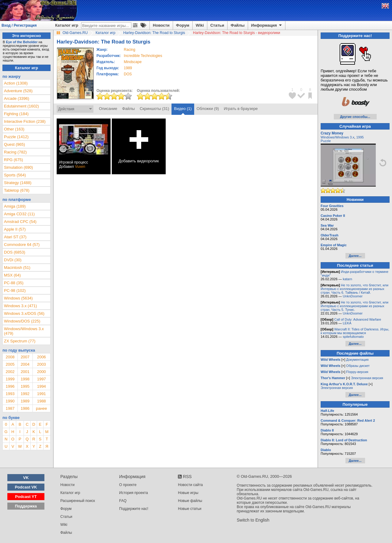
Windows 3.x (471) (21, 306)
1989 (128, 68)
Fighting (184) (16, 114)
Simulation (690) (19, 167)
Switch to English (253, 520)
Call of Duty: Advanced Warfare (358, 319)
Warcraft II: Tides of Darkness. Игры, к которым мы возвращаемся (355, 331)
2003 (41, 364)
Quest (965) (15, 144)
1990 (10, 401)
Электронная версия (367, 378)
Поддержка (26, 506)
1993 (10, 394)
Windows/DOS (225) (22, 321)
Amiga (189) (15, 206)
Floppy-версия (357, 372)
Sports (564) (15, 175)
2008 (10, 357)
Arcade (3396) (17, 98)
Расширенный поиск (78, 501)
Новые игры (188, 493)
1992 (25, 394)
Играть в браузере (241, 109)
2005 (10, 364)
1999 (10, 379)
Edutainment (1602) (21, 106)
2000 (41, 372)
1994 (41, 386)
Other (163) (14, 129)
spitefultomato (353, 337)
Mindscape (133, 62)
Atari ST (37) (15, 237)
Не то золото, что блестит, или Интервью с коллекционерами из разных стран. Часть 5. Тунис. (354, 306)
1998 (25, 379)
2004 (25, 364)
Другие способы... (355, 117)
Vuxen (80, 167)
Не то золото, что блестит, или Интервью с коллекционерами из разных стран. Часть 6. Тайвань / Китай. (354, 289)
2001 (25, 372)
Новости (161, 25)
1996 (10, 386)
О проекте (128, 485)
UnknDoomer (353, 296)
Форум (183, 25)
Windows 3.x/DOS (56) (24, 313)
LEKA (347, 323)
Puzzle (326, 141)
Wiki (200, 25)
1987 (10, 408)
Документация (357, 360)
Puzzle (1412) (16, 137)
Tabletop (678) (17, 190)
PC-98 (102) (15, 290)
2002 (10, 372)
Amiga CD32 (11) (19, 214)
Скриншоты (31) (154, 109)
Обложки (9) (208, 109)
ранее (41, 408)
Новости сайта (190, 485)
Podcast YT (26, 497)
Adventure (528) (18, 91)
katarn (347, 279)
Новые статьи (190, 509)
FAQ (123, 501)
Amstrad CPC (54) (20, 222)
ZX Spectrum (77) (20, 341)
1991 (41, 394)
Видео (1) (183, 109)
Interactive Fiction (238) (25, 121)
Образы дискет (358, 366)
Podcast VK (26, 487)
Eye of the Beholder (22, 42)
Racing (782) (15, 152)
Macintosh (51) (17, 268)
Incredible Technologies (143, 56)
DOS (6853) (15, 252)
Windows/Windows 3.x (337, 137)
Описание (108, 109)
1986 (25, 408)
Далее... (355, 256)
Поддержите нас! (134, 509)
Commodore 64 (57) (22, 245)
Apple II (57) (15, 229)
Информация (267, 25)
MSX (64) (12, 275)
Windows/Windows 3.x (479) (24, 331)
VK (26, 478)
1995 (25, 386)
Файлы (238, 25)
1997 (41, 379)
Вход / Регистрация (19, 25)
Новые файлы (190, 501)
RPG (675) (13, 160)
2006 (41, 357)
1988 (41, 401)
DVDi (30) (13, 260)
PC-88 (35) (14, 283)
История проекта (134, 493)
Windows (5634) (18, 298)
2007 (25, 357)
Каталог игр (67, 25)
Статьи (217, 25)
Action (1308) (16, 83)
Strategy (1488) (18, 183)
